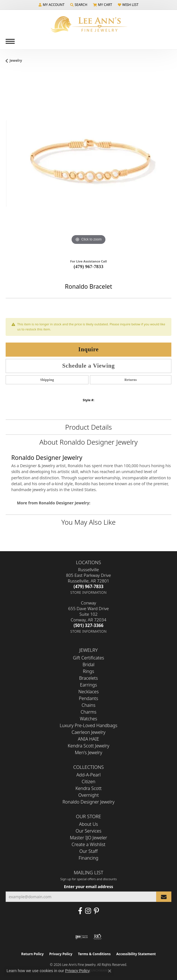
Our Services (88, 831)
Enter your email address (88, 887)
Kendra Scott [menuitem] (89, 788)
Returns (130, 380)
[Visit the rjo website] (98, 937)
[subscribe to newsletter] (164, 897)
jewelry (16, 60)
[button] (52, 5)
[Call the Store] (88, 586)
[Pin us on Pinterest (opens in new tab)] (96, 911)
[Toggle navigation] (10, 41)
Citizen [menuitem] (89, 782)
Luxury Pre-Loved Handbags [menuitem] (89, 725)
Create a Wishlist (88, 844)
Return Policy (32, 954)
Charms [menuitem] (88, 712)
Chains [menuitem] (89, 705)
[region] (88, 163)
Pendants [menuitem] (88, 698)
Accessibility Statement (136, 954)
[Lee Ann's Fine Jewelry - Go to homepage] (88, 24)
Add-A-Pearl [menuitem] (88, 775)
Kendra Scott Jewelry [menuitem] (88, 746)
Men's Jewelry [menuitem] (88, 752)
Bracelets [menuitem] (89, 678)
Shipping (47, 380)
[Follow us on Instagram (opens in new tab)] (88, 911)
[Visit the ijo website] (82, 937)
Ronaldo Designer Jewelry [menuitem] (88, 802)
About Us (89, 824)
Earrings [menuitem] (88, 685)
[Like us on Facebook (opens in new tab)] (80, 911)
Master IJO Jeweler (88, 838)
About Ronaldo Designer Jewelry (89, 442)
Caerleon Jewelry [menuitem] (88, 732)
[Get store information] (89, 592)
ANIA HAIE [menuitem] (88, 739)
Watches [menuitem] (88, 719)
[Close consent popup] (110, 971)
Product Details (88, 427)
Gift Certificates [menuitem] (89, 658)
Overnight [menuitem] (89, 795)
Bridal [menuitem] (88, 665)
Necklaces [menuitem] (88, 692)
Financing (88, 858)
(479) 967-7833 (88, 267)
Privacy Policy (61, 954)
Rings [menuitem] (88, 671)
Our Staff (89, 851)
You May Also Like (88, 522)
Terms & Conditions (94, 954)
